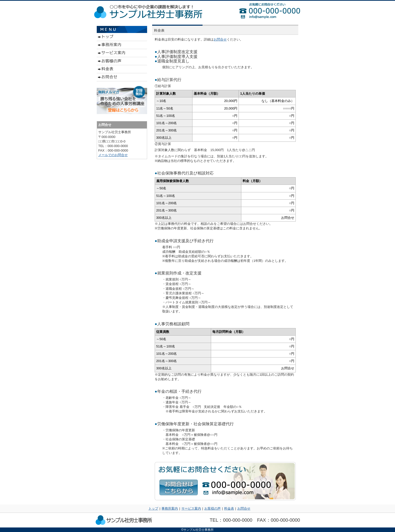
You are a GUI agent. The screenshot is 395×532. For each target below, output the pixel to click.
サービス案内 (191, 508)
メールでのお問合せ (113, 155)
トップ (153, 508)
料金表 (229, 508)
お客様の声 (212, 508)
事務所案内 (170, 508)
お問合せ (220, 39)
